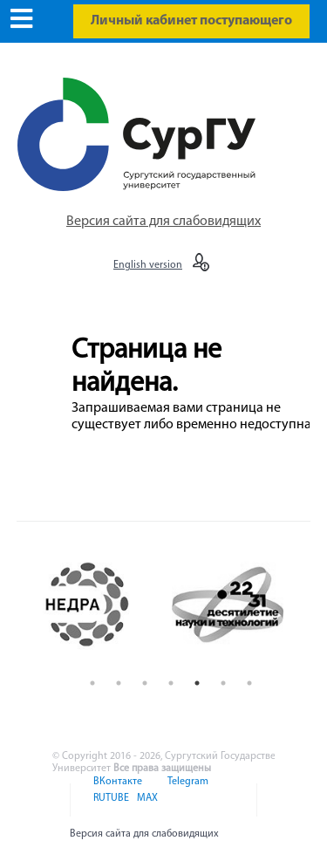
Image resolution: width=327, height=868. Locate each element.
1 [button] (92, 683)
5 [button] (197, 683)
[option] (102, 605)
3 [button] (145, 683)
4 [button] (171, 683)
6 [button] (223, 683)
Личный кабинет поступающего (191, 21)
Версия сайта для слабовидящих (163, 222)
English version (148, 265)
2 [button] (119, 683)
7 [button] (249, 683)
